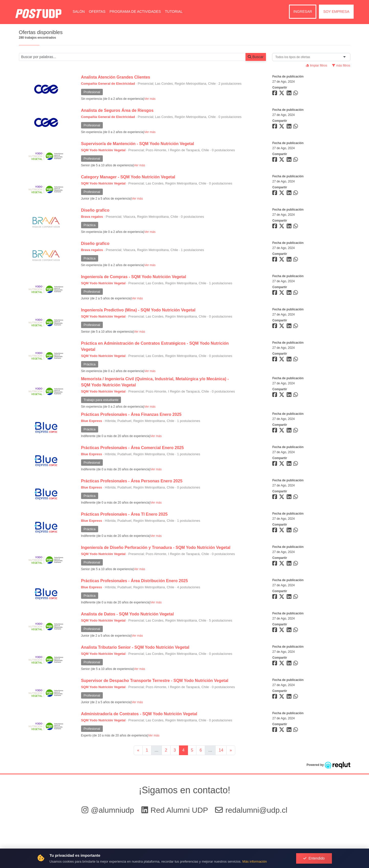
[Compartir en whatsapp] (296, 94)
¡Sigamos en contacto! (184, 790)
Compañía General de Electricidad (108, 84)
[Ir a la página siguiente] (231, 750)
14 (221, 750)
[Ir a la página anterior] (138, 750)
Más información (255, 861)
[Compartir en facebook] (275, 94)
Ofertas (97, 12)
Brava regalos (92, 217)
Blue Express (92, 421)
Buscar (256, 57)
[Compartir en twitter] (282, 94)
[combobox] (294, 57)
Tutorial (174, 12)
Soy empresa (336, 12)
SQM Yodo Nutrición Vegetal (103, 150)
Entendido (314, 858)
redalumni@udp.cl (251, 810)
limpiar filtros (316, 66)
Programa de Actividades (135, 12)
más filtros (341, 66)
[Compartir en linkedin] (290, 94)
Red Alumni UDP (176, 810)
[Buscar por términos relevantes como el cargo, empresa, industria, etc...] (132, 57)
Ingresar (303, 12)
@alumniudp (109, 810)
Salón (79, 12)
